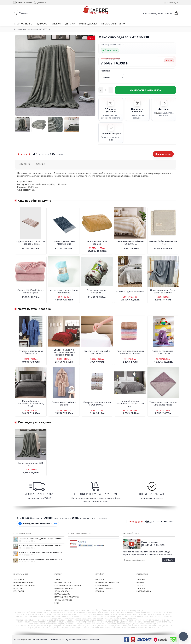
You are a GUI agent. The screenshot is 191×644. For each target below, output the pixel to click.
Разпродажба (144, 591)
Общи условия (62, 591)
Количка (100, 591)
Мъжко (140, 582)
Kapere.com (26, 640)
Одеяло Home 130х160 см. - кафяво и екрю (31, 243)
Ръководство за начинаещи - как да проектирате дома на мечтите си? (42, 559)
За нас (58, 579)
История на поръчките (107, 582)
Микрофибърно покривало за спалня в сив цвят (130, 403)
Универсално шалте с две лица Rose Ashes (163, 403)
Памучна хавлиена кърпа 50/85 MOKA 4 (97, 403)
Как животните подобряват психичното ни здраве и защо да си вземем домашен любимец (42, 545)
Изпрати (169, 560)
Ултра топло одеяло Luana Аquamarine (64, 291)
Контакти (19, 591)
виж (111, 140)
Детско (140, 585)
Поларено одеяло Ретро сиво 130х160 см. (163, 291)
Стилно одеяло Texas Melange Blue (64, 243)
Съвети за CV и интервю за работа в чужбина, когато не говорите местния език (42, 552)
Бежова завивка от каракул (97, 243)
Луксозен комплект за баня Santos (31, 352)
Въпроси (18, 588)
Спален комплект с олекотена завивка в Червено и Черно (64, 352)
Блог (57, 603)
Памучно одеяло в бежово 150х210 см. (130, 243)
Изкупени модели (64, 588)
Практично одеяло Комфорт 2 (97, 291)
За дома (141, 588)
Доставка (19, 579)
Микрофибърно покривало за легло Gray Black (31, 403)
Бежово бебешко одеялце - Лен (163, 243)
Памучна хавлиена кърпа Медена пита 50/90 (130, 352)
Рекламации (102, 585)
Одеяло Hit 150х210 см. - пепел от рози (31, 291)
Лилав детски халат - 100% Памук (163, 352)
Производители (63, 582)
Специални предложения (68, 585)
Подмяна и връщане (24, 585)
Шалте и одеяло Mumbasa (130, 291)
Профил (100, 579)
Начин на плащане (23, 582)
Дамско (141, 579)
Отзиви (41, 164)
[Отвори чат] (183, 636)
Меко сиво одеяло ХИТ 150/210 (31, 464)
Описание (25, 164)
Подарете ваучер (104, 588)
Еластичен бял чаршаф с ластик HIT (97, 352)
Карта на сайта (62, 594)
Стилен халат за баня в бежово (64, 403)
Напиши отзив (163, 154)
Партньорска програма (67, 597)
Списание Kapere (63, 600)
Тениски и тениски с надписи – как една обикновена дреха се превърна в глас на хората (42, 539)
